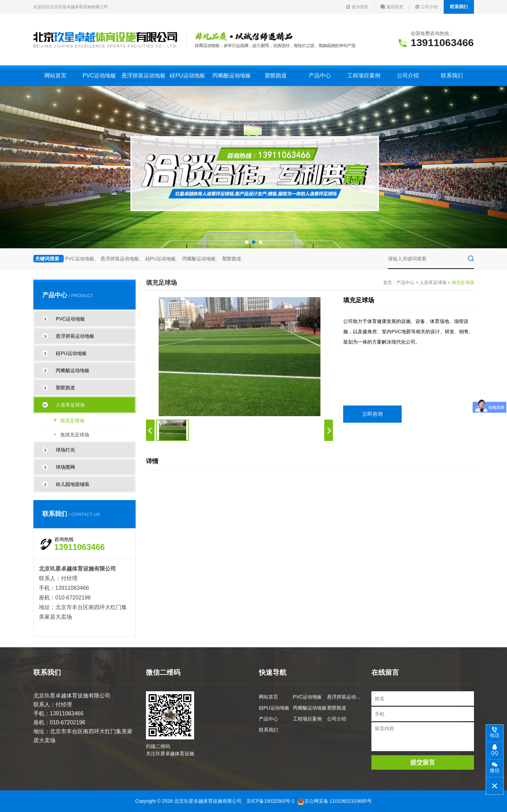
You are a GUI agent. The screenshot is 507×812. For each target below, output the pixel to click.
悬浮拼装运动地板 (144, 75)
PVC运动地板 (99, 75)
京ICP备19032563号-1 (271, 801)
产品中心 (320, 75)
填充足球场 (69, 421)
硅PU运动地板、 (163, 259)
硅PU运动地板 (187, 75)
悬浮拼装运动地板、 (122, 259)
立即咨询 (372, 414)
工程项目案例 (364, 75)
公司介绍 (426, 7)
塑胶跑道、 (234, 259)
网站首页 (55, 75)
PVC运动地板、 (82, 259)
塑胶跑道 (276, 75)
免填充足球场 (72, 435)
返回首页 (392, 7)
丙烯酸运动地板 (232, 75)
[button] (247, 242)
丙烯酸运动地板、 (201, 259)
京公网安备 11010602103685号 (335, 801)
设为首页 (357, 7)
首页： (390, 283)
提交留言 (423, 762)
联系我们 (459, 7)
